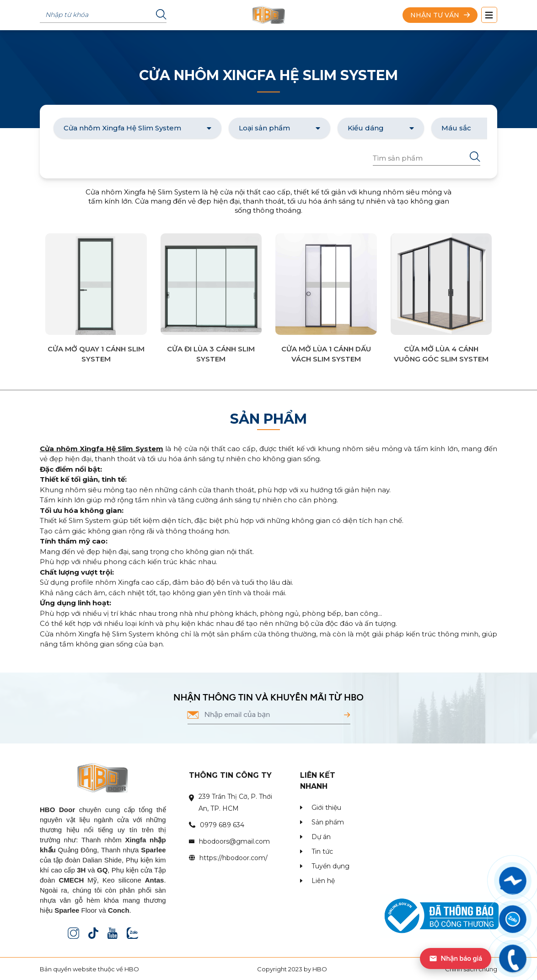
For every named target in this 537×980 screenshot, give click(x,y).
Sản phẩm (328, 822)
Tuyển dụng (330, 866)
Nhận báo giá (456, 958)
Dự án (321, 837)
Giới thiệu (326, 808)
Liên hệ (323, 881)
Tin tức (322, 851)
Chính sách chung (471, 969)
